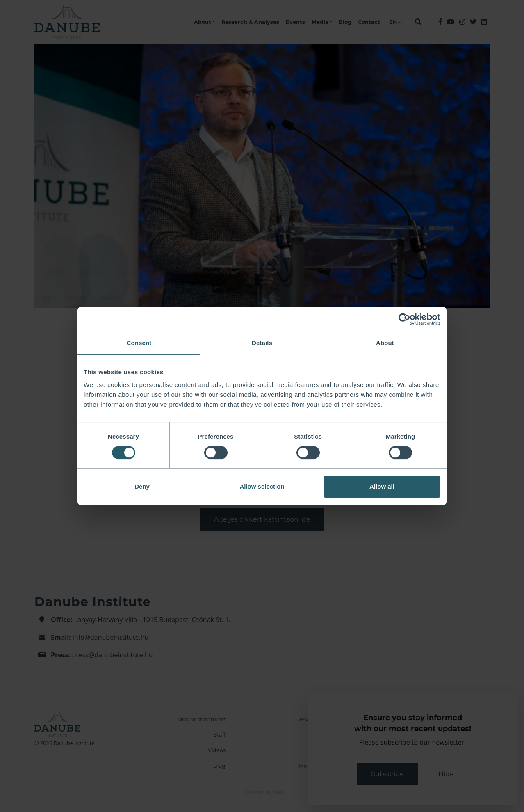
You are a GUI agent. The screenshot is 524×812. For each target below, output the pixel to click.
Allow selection (262, 486)
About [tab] (385, 343)
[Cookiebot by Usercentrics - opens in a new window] (404, 319)
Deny (142, 486)
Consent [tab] (139, 343)
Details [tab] (262, 343)
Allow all (382, 486)
